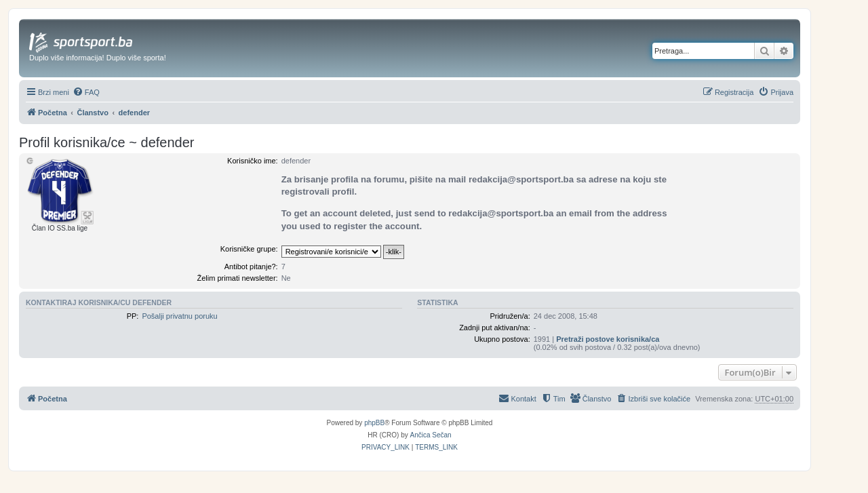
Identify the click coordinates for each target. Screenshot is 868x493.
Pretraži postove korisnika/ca (608, 339)
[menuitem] (86, 92)
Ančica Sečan (431, 435)
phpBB (374, 423)
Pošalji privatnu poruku (179, 316)
